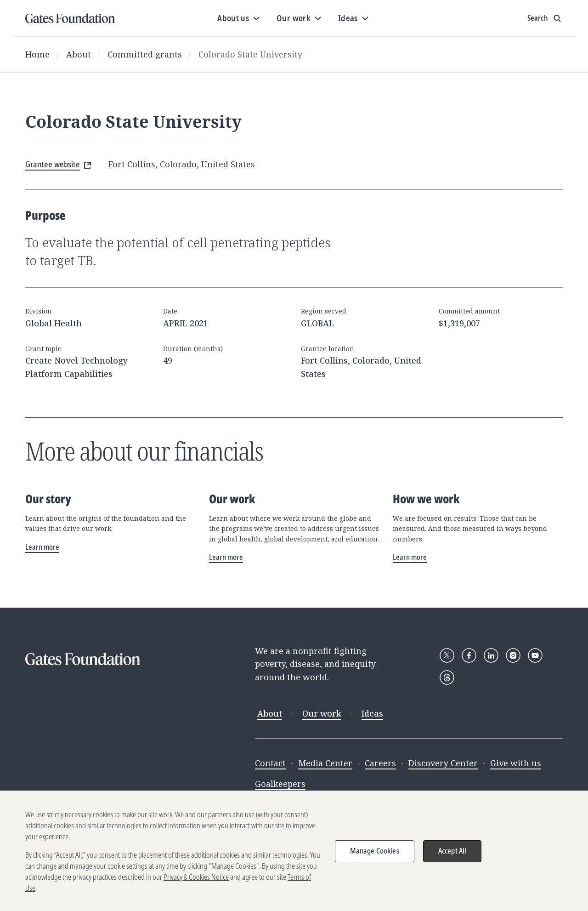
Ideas (372, 713)
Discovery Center (443, 763)
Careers (380, 763)
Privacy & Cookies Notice (196, 882)
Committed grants (145, 54)
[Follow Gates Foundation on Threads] (447, 678)
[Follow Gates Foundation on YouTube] (535, 655)
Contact (270, 763)
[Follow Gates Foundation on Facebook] (469, 655)
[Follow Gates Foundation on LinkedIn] (491, 655)
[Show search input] (545, 18)
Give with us (516, 763)
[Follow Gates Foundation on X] (447, 655)
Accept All (452, 855)
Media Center (325, 763)
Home (37, 54)
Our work (322, 713)
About (79, 54)
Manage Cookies (375, 855)
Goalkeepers (280, 784)
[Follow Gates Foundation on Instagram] (513, 655)
